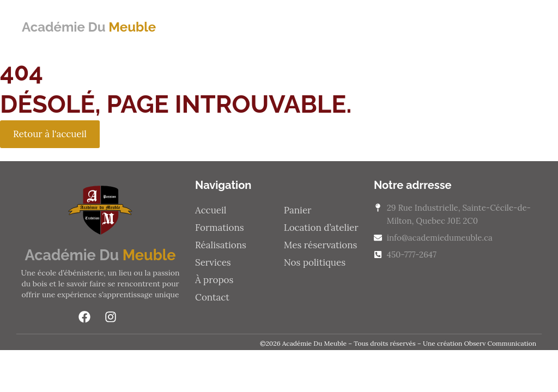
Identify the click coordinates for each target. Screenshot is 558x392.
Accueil (211, 210)
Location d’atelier (321, 228)
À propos (214, 280)
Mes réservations (321, 245)
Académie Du (89, 27)
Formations (220, 228)
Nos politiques (315, 262)
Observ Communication (500, 343)
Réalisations (221, 245)
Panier (298, 210)
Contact (212, 297)
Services (213, 262)
